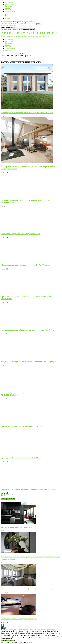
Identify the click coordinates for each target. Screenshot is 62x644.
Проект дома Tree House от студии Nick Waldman (21, 458)
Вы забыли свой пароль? (9, 26)
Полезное (8, 50)
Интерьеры (8, 6)
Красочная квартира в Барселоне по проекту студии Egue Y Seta (28, 330)
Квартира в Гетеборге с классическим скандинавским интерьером (29, 361)
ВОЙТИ (7, 18)
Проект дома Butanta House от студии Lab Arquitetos (23, 426)
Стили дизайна (10, 11)
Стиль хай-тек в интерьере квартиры (16, 527)
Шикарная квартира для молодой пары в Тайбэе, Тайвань (25, 265)
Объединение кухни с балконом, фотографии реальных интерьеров (29, 589)
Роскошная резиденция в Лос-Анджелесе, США (21, 234)
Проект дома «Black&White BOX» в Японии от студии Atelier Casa (28, 489)
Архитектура (9, 4)
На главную (9, 2)
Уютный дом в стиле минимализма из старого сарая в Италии (27, 113)
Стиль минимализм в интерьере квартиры (19, 619)
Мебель (7, 8)
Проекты (8, 10)
